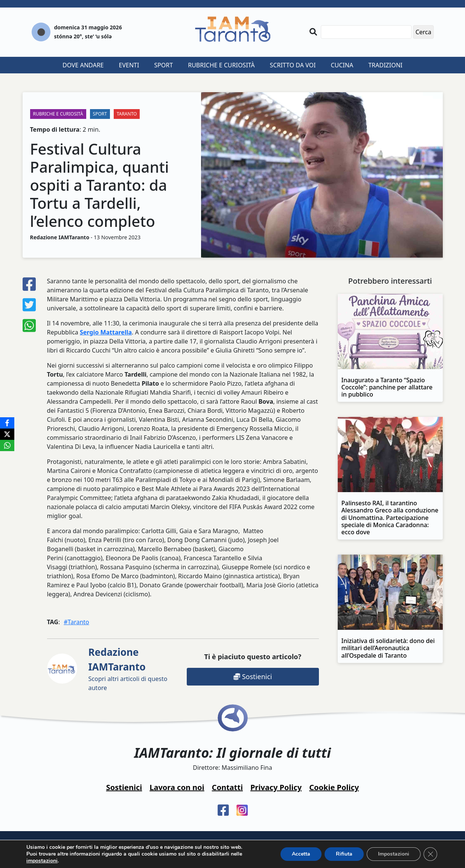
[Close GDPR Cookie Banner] (430, 854)
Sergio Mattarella (106, 332)
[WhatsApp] (7, 445)
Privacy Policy (276, 787)
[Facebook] (7, 423)
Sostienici (253, 676)
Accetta (301, 854)
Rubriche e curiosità (221, 65)
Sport (163, 65)
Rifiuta (344, 854)
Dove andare (83, 65)
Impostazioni (394, 854)
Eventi (129, 65)
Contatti (227, 787)
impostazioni (42, 861)
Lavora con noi (177, 787)
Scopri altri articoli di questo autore (128, 669)
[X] (7, 434)
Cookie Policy (334, 787)
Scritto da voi (293, 65)
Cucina (342, 65)
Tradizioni (385, 65)
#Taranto (76, 622)
